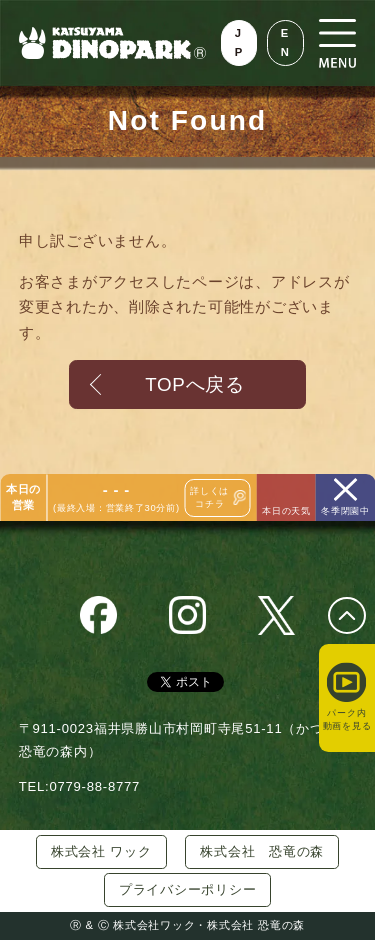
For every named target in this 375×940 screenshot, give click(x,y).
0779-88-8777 (94, 786)
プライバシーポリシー (188, 889)
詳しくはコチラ (209, 497)
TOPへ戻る (195, 384)
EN (285, 42)
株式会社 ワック (101, 851)
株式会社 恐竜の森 (262, 851)
